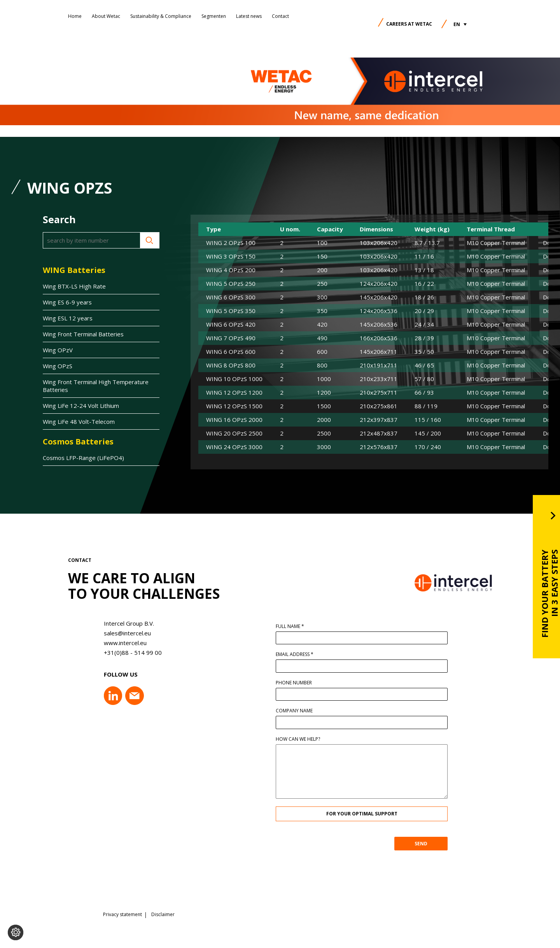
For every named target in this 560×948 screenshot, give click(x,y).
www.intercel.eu (112, 643)
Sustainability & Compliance (161, 16)
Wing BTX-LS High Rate (74, 286)
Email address (309, 654)
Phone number (308, 683)
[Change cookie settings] (16, 932)
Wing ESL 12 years (68, 318)
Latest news (249, 16)
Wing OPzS (58, 366)
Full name (304, 626)
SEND (435, 844)
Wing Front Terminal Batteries (83, 334)
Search (150, 240)
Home (75, 16)
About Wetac (106, 16)
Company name (308, 711)
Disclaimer (163, 911)
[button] (460, 24)
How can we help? (312, 739)
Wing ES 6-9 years (67, 302)
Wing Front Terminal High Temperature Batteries (96, 386)
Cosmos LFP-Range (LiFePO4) (83, 458)
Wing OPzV (58, 350)
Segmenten (214, 16)
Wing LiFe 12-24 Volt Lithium (81, 406)
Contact (280, 16)
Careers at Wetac (409, 24)
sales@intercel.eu (114, 633)
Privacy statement (122, 911)
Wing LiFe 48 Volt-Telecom (79, 422)
